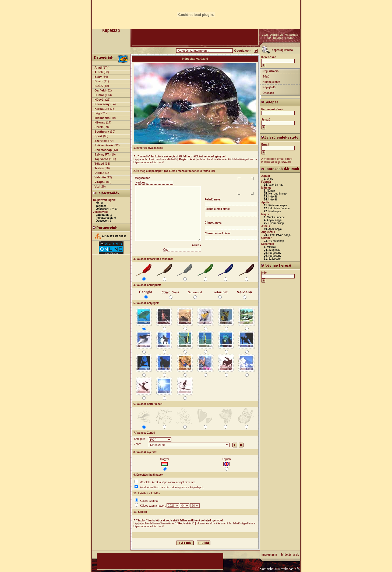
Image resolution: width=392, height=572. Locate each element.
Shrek (99, 127)
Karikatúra (102, 109)
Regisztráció (271, 71)
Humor (99, 95)
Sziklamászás (104, 145)
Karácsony (102, 104)
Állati (98, 68)
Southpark (102, 132)
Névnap (100, 122)
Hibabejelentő (271, 82)
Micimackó (102, 118)
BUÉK (99, 86)
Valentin (100, 177)
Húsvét (99, 100)
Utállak (99, 173)
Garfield (100, 90)
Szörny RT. (102, 154)
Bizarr (99, 81)
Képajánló (269, 87)
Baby (98, 77)
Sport (98, 136)
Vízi (97, 186)
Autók (99, 72)
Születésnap (103, 150)
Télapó (99, 164)
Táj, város (101, 159)
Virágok (100, 182)
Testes (99, 168)
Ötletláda (268, 93)
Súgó (266, 77)
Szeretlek (101, 141)
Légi (98, 113)
